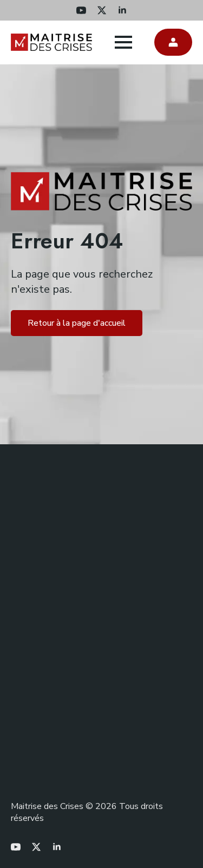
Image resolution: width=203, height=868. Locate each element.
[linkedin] (122, 10)
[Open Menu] (123, 42)
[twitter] (102, 10)
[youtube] (81, 10)
